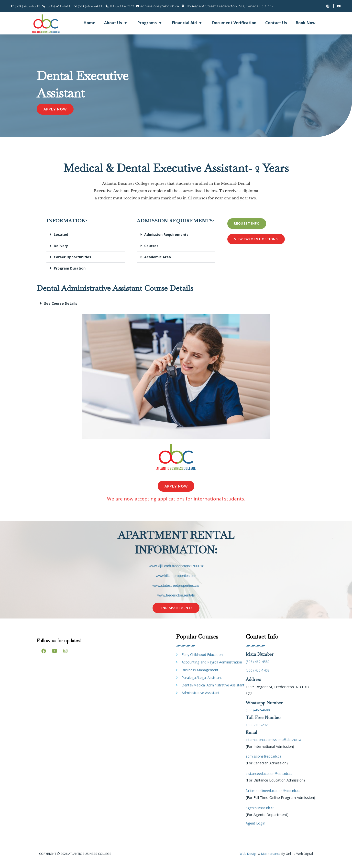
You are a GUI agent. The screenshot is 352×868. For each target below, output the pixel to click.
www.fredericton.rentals (176, 599)
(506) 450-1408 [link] (259, 674)
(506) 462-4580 (259, 665)
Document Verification (234, 23)
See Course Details (61, 307)
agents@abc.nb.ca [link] (261, 812)
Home (89, 23)
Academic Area (158, 261)
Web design (248, 858)
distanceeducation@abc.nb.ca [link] (270, 777)
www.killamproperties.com (176, 580)
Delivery (61, 250)
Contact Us (276, 23)
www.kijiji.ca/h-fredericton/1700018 (176, 570)
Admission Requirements (167, 238)
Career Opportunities (74, 261)
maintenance (271, 858)
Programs (150, 23)
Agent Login (256, 827)
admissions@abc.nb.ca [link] (264, 760)
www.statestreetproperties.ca (176, 589)
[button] (86, 239)
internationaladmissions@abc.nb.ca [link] (275, 744)
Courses (152, 250)
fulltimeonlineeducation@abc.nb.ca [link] (274, 794)
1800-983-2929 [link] (259, 729)
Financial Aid (188, 23)
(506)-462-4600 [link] (259, 714)
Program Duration (71, 272)
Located (61, 238)
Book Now (306, 23)
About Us (116, 23)
